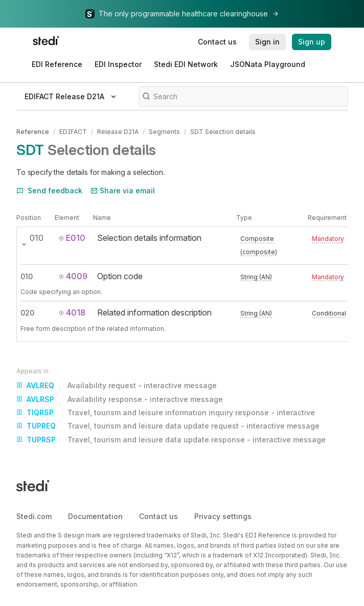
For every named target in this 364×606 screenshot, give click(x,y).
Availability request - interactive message (117, 386)
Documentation (95, 516)
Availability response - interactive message (120, 399)
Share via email (123, 190)
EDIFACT (73, 132)
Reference (33, 132)
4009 (73, 276)
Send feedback (49, 190)
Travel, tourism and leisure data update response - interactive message (171, 440)
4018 (72, 312)
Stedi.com (34, 516)
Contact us (158, 516)
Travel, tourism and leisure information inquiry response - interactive (166, 413)
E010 (72, 238)
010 (27, 276)
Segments (164, 132)
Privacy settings (223, 516)
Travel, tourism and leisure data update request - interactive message (168, 426)
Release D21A (118, 132)
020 (27, 313)
